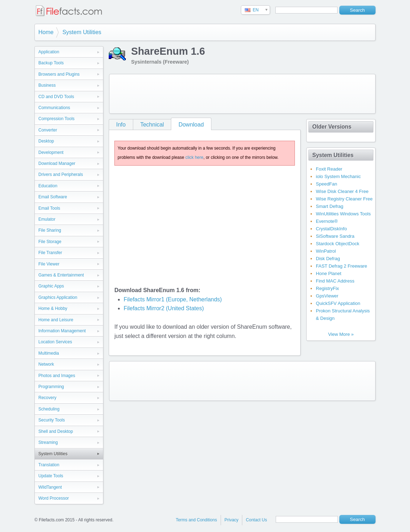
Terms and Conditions (196, 520)
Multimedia (49, 353)
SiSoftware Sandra (335, 236)
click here (195, 157)
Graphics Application (58, 297)
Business (47, 85)
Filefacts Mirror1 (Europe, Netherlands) (173, 299)
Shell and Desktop (56, 431)
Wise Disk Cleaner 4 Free (342, 191)
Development (51, 152)
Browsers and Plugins (59, 74)
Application (49, 52)
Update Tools (51, 476)
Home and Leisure (56, 320)
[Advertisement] (242, 94)
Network (46, 364)
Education (48, 186)
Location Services (55, 342)
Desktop (46, 141)
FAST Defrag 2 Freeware (341, 266)
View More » (341, 334)
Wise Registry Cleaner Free (344, 199)
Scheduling (49, 409)
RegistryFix (327, 288)
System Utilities (82, 32)
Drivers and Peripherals (61, 174)
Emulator (47, 219)
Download (191, 125)
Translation (49, 465)
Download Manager (57, 163)
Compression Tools (56, 119)
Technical (152, 125)
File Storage (50, 242)
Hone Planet (329, 273)
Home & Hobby (53, 308)
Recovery (47, 398)
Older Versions (332, 127)
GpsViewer (327, 296)
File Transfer (50, 253)
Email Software (53, 197)
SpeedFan (327, 184)
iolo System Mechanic (338, 176)
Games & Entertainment (61, 275)
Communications (54, 108)
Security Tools (52, 420)
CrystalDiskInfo (331, 229)
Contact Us (256, 520)
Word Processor (54, 498)
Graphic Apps (51, 286)
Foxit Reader (329, 169)
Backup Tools (51, 63)
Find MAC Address (335, 281)
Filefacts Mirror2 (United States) (164, 308)
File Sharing (50, 230)
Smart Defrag (330, 206)
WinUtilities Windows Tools (343, 214)
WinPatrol (326, 251)
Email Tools (49, 208)
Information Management (62, 331)
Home (46, 32)
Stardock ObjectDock (338, 244)
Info (121, 125)
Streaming (48, 442)
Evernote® (327, 221)
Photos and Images (57, 376)
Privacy (231, 520)
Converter (48, 130)
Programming (51, 387)
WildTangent (50, 487)
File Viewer (49, 264)
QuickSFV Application (338, 303)
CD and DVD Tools (56, 97)
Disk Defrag (328, 259)
